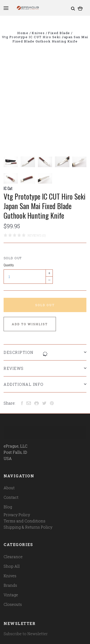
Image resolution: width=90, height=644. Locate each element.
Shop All (12, 566)
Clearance (13, 557)
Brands (10, 585)
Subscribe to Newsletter (26, 634)
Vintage (11, 595)
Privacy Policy (17, 515)
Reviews (45, 368)
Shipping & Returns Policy (28, 527)
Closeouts (13, 604)
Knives (10, 576)
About (9, 488)
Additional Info (45, 384)
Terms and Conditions (24, 521)
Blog (8, 507)
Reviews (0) (37, 235)
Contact (11, 497)
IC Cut (8, 188)
